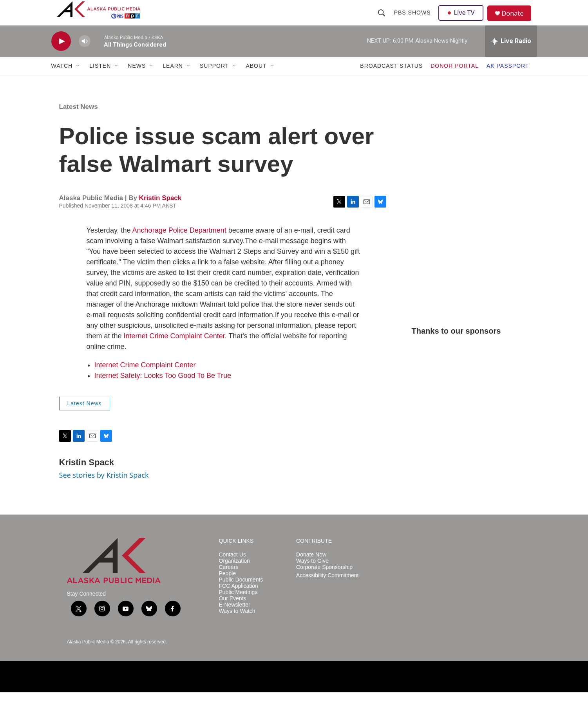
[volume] (85, 57)
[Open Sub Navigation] (78, 81)
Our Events (233, 614)
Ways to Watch (237, 627)
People (228, 589)
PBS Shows (413, 20)
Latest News (79, 122)
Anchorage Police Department (179, 246)
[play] (61, 57)
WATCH (62, 81)
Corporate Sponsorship (324, 583)
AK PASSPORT (508, 81)
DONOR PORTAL (455, 81)
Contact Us (232, 570)
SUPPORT (214, 81)
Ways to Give (312, 577)
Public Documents (241, 595)
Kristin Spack (160, 214)
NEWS (137, 81)
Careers (229, 583)
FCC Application (239, 602)
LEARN (173, 81)
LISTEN (100, 81)
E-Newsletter (235, 620)
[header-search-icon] (382, 20)
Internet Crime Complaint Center (174, 352)
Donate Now (311, 570)
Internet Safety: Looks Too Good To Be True (163, 391)
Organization (234, 577)
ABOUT (256, 81)
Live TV (463, 20)
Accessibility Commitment (327, 591)
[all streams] (511, 57)
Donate (517, 21)
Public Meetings (238, 608)
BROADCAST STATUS (391, 81)
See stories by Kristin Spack (104, 491)
